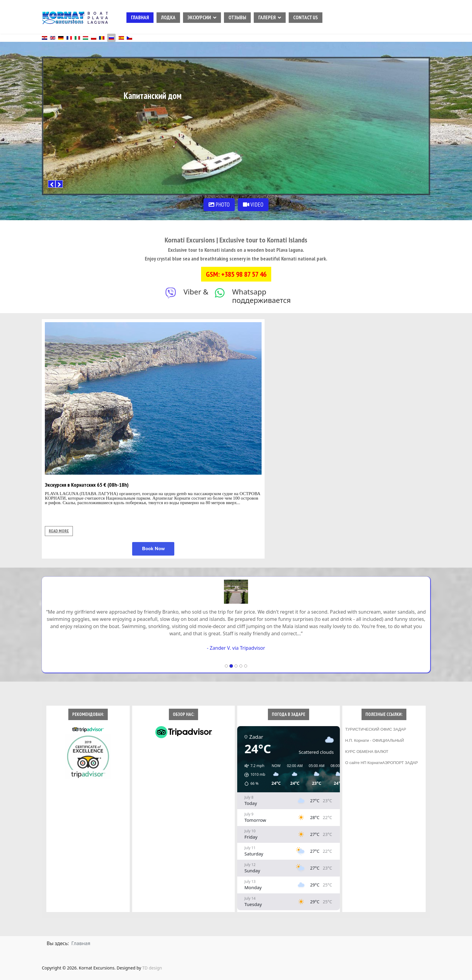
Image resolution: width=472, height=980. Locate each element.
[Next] (59, 184)
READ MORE (59, 531)
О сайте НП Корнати (364, 763)
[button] (253, 775)
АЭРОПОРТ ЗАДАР (400, 763)
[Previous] (52, 184)
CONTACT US (306, 17)
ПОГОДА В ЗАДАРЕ (289, 714)
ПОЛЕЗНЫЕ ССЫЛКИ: (384, 714)
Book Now (153, 549)
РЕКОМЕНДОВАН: (88, 714)
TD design (152, 968)
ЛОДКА (168, 17)
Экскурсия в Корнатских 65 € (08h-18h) (87, 485)
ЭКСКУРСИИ (199, 17)
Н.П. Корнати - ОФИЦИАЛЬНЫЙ (375, 740)
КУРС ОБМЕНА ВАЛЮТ (367, 752)
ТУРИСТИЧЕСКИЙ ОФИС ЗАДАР (376, 729)
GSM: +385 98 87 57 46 (236, 274)
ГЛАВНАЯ (140, 17)
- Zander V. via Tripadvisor (236, 648)
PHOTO (219, 205)
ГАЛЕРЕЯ (267, 17)
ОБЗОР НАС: (183, 714)
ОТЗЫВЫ (237, 17)
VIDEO (253, 205)
